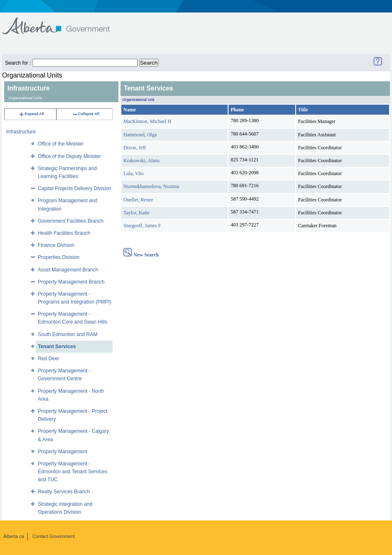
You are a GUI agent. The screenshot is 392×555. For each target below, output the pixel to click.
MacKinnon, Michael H (147, 121)
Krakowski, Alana (142, 161)
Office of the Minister (61, 144)
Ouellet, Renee (138, 200)
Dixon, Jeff (135, 148)
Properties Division (59, 257)
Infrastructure (21, 132)
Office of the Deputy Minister (69, 156)
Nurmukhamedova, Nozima (151, 186)
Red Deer (49, 359)
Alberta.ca (14, 536)
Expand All (31, 114)
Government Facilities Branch (71, 221)
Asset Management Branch (68, 270)
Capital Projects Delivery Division (75, 188)
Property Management (63, 452)
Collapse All (86, 114)
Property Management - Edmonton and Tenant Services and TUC (73, 472)
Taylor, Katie (137, 213)
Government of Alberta (63, 22)
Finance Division (56, 245)
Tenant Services (57, 347)
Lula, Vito (133, 173)
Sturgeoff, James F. (143, 226)
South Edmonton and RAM (68, 334)
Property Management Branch (71, 282)
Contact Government (54, 536)
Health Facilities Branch (64, 233)
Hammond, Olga (140, 135)
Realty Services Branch (64, 492)
